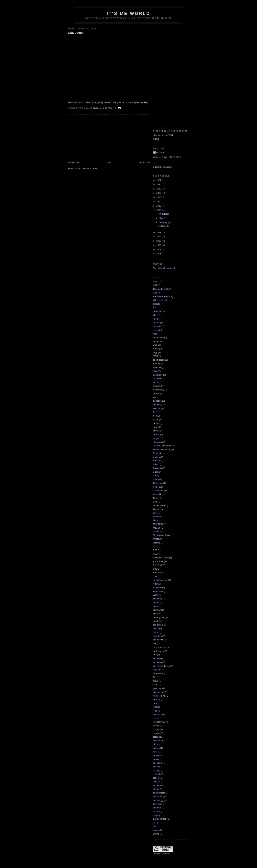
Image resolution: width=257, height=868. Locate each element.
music (156, 330)
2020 (159, 184)
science (157, 782)
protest (156, 434)
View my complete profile (167, 157)
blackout (157, 614)
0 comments (109, 108)
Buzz (155, 472)
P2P (155, 547)
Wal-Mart (157, 588)
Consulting (158, 494)
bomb (156, 621)
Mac (155, 334)
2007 (159, 249)
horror (156, 699)
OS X (156, 382)
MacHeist (158, 379)
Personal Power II (162, 296)
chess (156, 629)
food (155, 412)
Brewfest (157, 461)
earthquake (158, 651)
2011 (159, 232)
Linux (156, 520)
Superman (158, 573)
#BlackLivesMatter (162, 449)
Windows (157, 591)
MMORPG (158, 524)
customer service (161, 647)
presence (157, 756)
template (157, 808)
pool (155, 752)
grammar (157, 688)
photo (156, 431)
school (156, 778)
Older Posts (144, 163)
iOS (155, 707)
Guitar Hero (159, 509)
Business (157, 468)
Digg (155, 352)
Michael (161, 152)
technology (158, 800)
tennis (156, 811)
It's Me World (128, 13)
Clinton (156, 487)
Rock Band (158, 561)
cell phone (158, 625)
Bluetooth (158, 453)
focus (156, 681)
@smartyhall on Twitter (164, 135)
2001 (159, 254)
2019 (159, 189)
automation (158, 338)
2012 (159, 210)
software (157, 326)
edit (155, 655)
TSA (155, 576)
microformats (159, 722)
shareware (158, 785)
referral (156, 774)
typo (155, 826)
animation (158, 599)
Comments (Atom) (90, 169)
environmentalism (161, 666)
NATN (156, 539)
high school (158, 692)
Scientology (159, 390)
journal (156, 323)
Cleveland (158, 483)
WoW (156, 595)
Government (159, 505)
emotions (157, 662)
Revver (156, 386)
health (156, 423)
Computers (158, 490)
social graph (159, 360)
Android (157, 364)
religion (157, 438)
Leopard (157, 517)
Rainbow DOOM (161, 558)
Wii (155, 397)
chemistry (158, 405)
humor (156, 341)
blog (155, 315)
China (156, 479)
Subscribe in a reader (163, 167)
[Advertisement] (92, 138)
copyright (157, 636)
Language (158, 375)
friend (156, 420)
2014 (159, 202)
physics (157, 744)
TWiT (156, 356)
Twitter (156, 393)
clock (156, 632)
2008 (159, 245)
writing (156, 834)
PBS (155, 550)
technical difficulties (162, 446)
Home (109, 163)
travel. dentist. (160, 819)
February (164, 222)
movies (156, 733)
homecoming (159, 696)
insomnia (157, 714)
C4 (154, 476)
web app (157, 345)
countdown (158, 640)
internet (157, 319)
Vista (155, 584)
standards (158, 797)
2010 (159, 237)
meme (156, 718)
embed (156, 658)
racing (156, 770)
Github (156, 139)
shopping (157, 442)
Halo (155, 371)
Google (157, 304)
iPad (155, 711)
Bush (156, 464)
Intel (155, 513)
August (163, 214)
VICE (156, 308)
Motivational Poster (162, 535)
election (157, 408)
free (155, 416)
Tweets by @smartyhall (164, 268)
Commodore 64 (160, 289)
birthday (157, 610)
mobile (156, 726)
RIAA (156, 554)
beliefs (156, 606)
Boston (156, 457)
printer (156, 759)
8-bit (155, 293)
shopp (156, 789)
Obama (157, 543)
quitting (157, 767)
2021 (159, 180)
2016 (159, 197)
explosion (158, 670)
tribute (156, 823)
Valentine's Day (160, 580)
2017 (159, 193)
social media (159, 793)
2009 (159, 241)
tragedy (157, 815)
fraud (156, 685)
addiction (157, 401)
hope (155, 427)
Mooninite (158, 532)
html (155, 703)
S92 (155, 569)
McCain (157, 528)
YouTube (157, 311)
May (161, 218)
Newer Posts (74, 163)
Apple (156, 349)
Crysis (156, 498)
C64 (155, 285)
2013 (159, 206)
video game (159, 300)
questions (158, 763)
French (156, 367)
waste (156, 830)
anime (156, 602)
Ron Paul (157, 565)
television (158, 804)
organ (156, 737)
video (156, 281)
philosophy (158, 741)
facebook (157, 673)
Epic (155, 502)
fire (155, 677)
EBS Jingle (76, 33)
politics (156, 748)
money (156, 729)
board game (159, 617)
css (155, 643)
